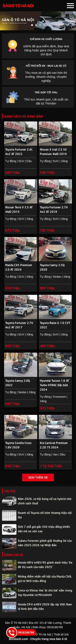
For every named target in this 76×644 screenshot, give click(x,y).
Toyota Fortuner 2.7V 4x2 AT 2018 (54, 209)
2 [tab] (36, 25)
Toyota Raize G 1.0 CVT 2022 (55, 325)
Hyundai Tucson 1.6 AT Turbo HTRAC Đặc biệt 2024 (55, 383)
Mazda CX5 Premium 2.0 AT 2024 (19, 267)
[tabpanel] (38, 21)
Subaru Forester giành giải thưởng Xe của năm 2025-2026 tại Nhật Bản (45, 543)
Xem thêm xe (38, 477)
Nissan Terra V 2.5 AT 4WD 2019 (19, 209)
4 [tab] (44, 25)
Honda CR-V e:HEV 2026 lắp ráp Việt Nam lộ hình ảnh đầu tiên (45, 606)
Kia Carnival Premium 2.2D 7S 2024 (54, 445)
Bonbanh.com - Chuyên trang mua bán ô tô (38, 639)
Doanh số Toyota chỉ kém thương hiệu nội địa (45, 515)
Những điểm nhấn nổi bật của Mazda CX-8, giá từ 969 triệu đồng (45, 578)
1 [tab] (32, 25)
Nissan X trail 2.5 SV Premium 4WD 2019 (53, 151)
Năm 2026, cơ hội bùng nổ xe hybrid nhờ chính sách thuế (45, 501)
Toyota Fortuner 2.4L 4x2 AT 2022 (19, 151)
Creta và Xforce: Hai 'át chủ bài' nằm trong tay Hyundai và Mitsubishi (45, 592)
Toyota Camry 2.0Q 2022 (18, 383)
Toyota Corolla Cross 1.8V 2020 (18, 445)
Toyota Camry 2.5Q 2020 (52, 267)
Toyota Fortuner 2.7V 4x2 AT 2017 (19, 325)
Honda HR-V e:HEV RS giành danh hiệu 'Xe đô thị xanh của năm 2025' (45, 564)
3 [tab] (40, 25)
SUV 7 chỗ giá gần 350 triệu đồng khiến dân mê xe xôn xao (44, 529)
